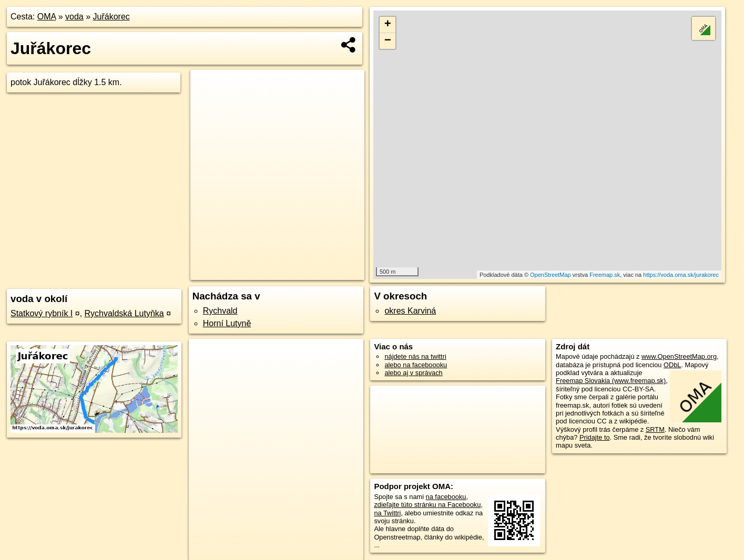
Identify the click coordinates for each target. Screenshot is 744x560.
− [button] (388, 41)
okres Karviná (410, 311)
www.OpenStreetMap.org (679, 356)
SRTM (655, 429)
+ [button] (388, 25)
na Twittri (387, 513)
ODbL (672, 365)
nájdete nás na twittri (415, 356)
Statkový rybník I (42, 313)
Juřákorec (111, 17)
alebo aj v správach (413, 373)
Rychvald (220, 311)
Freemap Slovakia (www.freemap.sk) (611, 381)
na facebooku (446, 497)
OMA (47, 17)
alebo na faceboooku (416, 365)
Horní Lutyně (227, 323)
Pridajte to (595, 437)
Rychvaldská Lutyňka (124, 313)
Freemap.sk (605, 275)
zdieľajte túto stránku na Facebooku (427, 505)
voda (74, 17)
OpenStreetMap (551, 275)
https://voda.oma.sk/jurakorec (681, 275)
